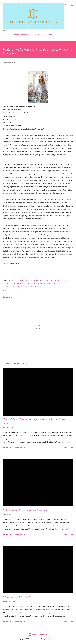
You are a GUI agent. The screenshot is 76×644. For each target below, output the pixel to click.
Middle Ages (25, 287)
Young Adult (37, 287)
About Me (39, 34)
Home (5, 34)
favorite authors (11, 283)
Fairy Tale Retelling (58, 280)
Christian (33, 280)
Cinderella (43, 280)
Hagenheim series (36, 283)
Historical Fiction (52, 283)
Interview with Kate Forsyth (17, 597)
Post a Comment (17, 447)
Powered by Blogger (38, 634)
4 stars (12, 280)
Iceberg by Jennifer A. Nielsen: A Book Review (26, 510)
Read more (69, 447)
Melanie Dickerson (11, 287)
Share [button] (5, 290)
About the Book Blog (21, 34)
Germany (23, 283)
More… (51, 34)
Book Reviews (22, 280)
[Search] (66, 4)
